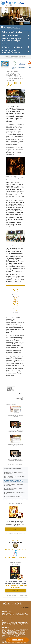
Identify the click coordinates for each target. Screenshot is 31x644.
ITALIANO (4, 618)
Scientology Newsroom (20, 630)
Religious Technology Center (13, 631)
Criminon (14, 635)
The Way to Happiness (13, 64)
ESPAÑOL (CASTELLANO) (17, 617)
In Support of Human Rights (12, 47)
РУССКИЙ (22, 615)
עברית (13, 615)
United (5, 44)
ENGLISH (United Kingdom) (20, 613)
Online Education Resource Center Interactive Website (13, 489)
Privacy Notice (4, 642)
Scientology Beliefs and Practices (16, 622)
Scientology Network (18, 629)
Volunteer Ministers (11, 624)
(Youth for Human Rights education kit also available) (16, 595)
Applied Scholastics (22, 64)
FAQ (17, 624)
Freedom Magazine (19, 634)
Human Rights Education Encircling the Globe (14, 493)
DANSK (4, 615)
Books (20, 624)
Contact (12, 625)
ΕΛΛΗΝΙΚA (26, 617)
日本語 (17, 615)
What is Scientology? (11, 630)
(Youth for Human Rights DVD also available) (16, 534)
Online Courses (25, 624)
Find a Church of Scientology (20, 625)
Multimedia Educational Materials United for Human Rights (15, 477)
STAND (25, 634)
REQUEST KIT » (15, 591)
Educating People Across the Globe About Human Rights (15, 473)
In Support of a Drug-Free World (14, 636)
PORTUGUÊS (10, 618)
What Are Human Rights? (11, 35)
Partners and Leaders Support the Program (15, 499)
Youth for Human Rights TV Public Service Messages (12, 40)
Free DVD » (16, 529)
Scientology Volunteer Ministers (12, 632)
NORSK (21, 616)
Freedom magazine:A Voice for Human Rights (11, 52)
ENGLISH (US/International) (8, 613)
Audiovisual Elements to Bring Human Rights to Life (14, 485)
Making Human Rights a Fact (12, 32)
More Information (6, 625)
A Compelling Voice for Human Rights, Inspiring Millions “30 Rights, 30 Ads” (14, 481)
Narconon (19, 635)
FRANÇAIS (9, 615)
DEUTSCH (12, 616)
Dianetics (11, 629)
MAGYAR (17, 616)
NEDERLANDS (6, 616)
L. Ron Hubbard (6, 622)
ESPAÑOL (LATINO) (7, 617)
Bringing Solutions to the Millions (13, 496)
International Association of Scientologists (14, 633)
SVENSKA (26, 616)
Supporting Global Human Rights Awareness (13, 469)
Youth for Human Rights (14, 637)
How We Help (5, 68)
